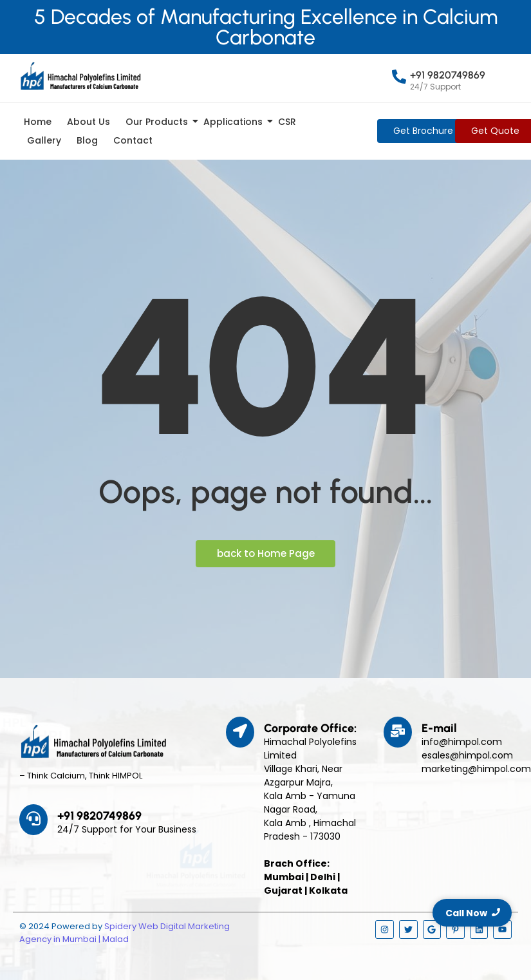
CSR (287, 122)
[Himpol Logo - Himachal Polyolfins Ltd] (80, 76)
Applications (235, 122)
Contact (133, 140)
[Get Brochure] (423, 131)
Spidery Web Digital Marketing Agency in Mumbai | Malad (125, 933)
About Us (88, 122)
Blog (87, 140)
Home (38, 122)
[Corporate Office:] (240, 732)
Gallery (44, 140)
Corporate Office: (310, 728)
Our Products (159, 122)
